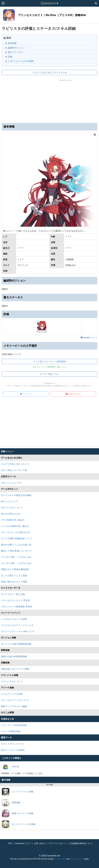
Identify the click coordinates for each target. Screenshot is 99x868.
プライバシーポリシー (58, 843)
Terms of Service (77, 859)
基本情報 (12, 43)
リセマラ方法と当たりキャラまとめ (50, 72)
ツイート (26, 394)
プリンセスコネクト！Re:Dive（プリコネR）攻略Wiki (52, 15)
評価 (10, 57)
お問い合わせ (40, 843)
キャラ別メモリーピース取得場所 (50, 361)
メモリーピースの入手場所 (21, 61)
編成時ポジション (17, 48)
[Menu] (3, 3)
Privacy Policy (60, 859)
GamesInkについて (23, 843)
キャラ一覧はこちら (50, 374)
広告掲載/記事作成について (81, 843)
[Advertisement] (50, 101)
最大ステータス (15, 52)
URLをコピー (73, 394)
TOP (10, 843)
